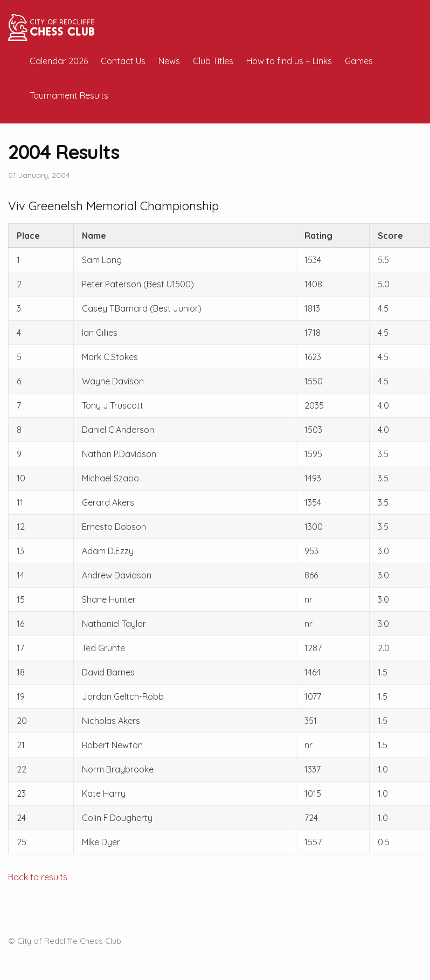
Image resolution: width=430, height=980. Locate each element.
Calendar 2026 (59, 61)
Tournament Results (69, 95)
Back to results (38, 877)
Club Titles (213, 61)
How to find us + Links (289, 61)
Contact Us (123, 61)
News (169, 61)
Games (359, 61)
